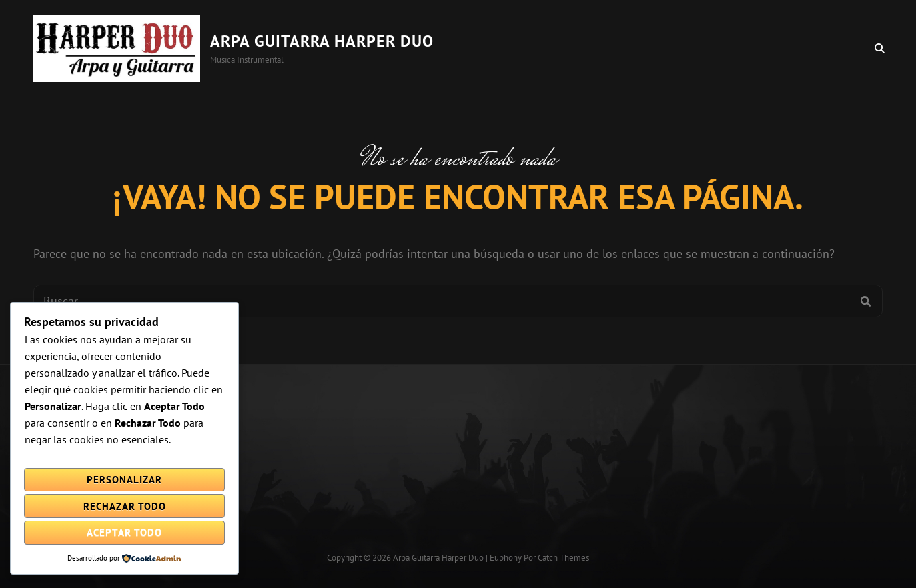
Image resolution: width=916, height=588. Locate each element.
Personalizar (124, 480)
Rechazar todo (125, 506)
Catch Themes (563, 558)
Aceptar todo (124, 532)
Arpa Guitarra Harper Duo (322, 41)
